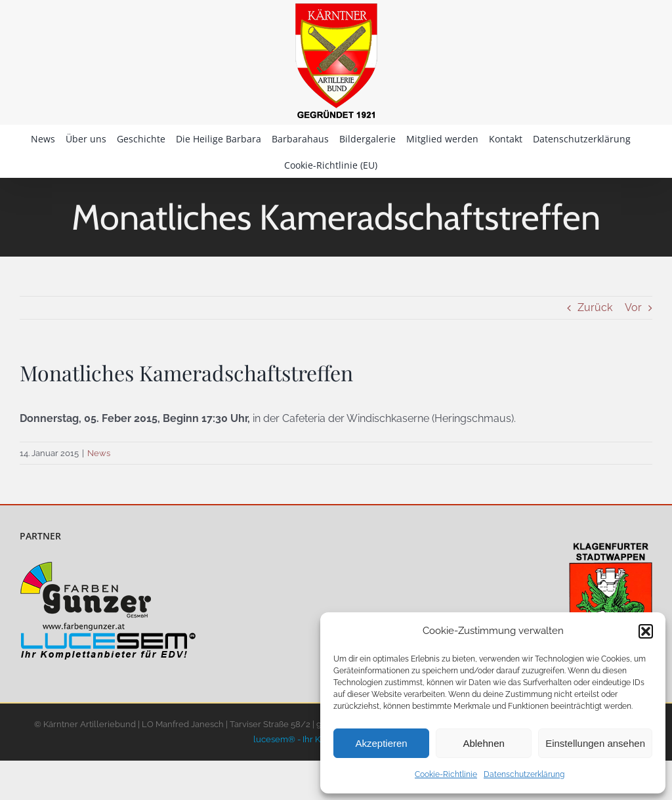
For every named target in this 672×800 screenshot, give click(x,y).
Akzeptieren (381, 743)
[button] (646, 631)
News (99, 453)
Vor (633, 307)
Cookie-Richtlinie (446, 774)
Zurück (595, 307)
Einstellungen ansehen (595, 743)
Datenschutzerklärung (524, 774)
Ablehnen (483, 743)
